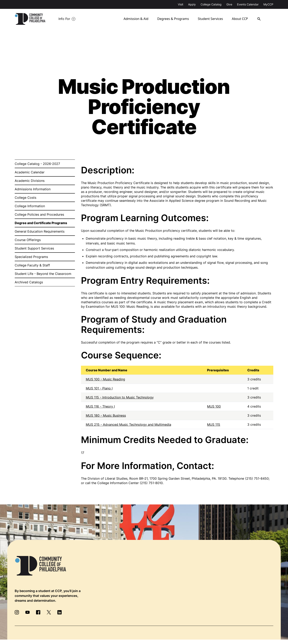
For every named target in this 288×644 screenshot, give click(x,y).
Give (229, 4)
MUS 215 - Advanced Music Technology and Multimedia (128, 425)
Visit (181, 4)
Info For (64, 19)
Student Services (211, 19)
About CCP (241, 19)
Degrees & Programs (173, 19)
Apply (192, 4)
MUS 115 (214, 425)
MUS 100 (214, 406)
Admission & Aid (136, 19)
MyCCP (268, 4)
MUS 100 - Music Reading (105, 379)
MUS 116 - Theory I (100, 406)
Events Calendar (248, 4)
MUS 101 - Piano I (99, 388)
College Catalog (211, 4)
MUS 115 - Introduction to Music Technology (120, 397)
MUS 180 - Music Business (106, 415)
